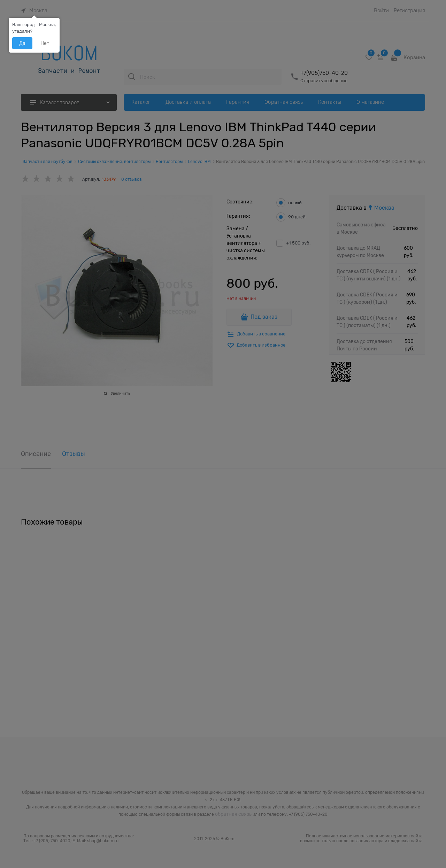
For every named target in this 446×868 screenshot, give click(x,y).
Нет (45, 43)
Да (22, 43)
